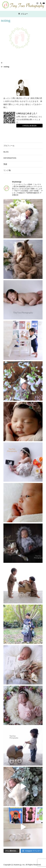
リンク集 (7, 170)
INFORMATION (10, 158)
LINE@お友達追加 (29, 126)
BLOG (6, 152)
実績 (5, 164)
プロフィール (9, 146)
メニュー (23, 14)
